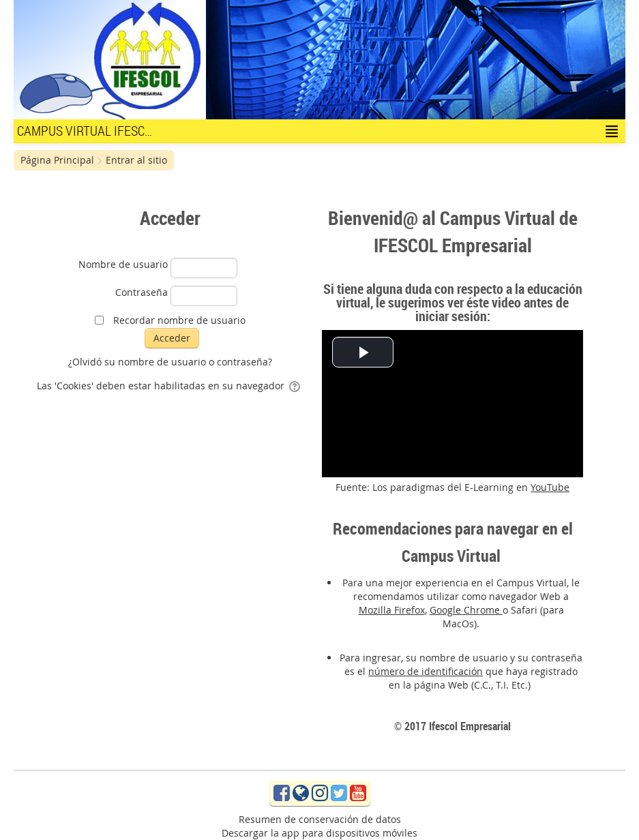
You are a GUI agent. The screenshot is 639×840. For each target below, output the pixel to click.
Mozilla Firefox (392, 610)
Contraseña (142, 292)
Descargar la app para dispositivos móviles (319, 833)
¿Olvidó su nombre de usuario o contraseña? (170, 362)
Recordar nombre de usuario (179, 320)
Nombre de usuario (123, 264)
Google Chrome (466, 610)
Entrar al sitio (136, 160)
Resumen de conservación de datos (320, 819)
